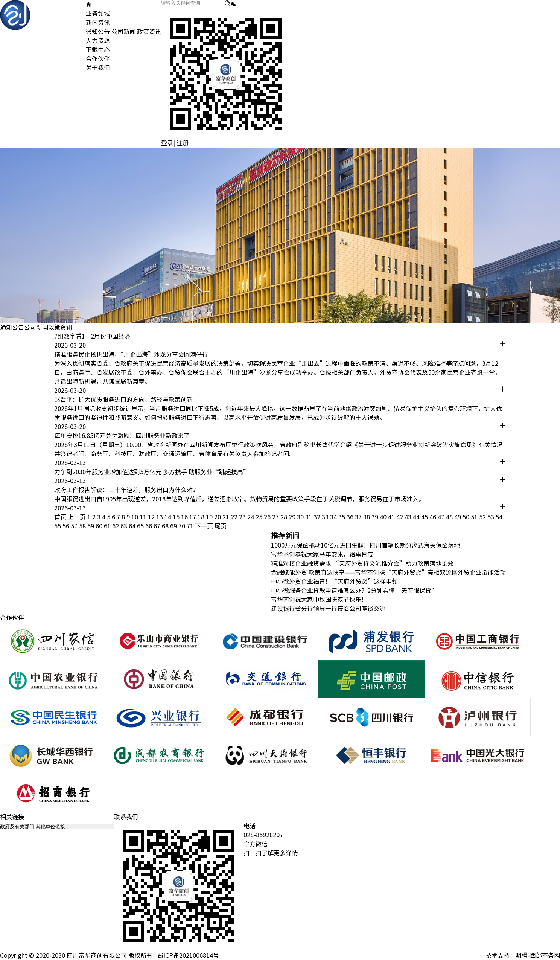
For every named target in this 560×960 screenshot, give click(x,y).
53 (492, 517)
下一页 (204, 526)
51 (475, 517)
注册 (183, 143)
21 (227, 517)
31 (309, 517)
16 (185, 517)
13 (160, 517)
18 (202, 517)
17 (193, 517)
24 (251, 517)
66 (149, 526)
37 (359, 517)
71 (191, 526)
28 (285, 517)
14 (169, 517)
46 (434, 517)
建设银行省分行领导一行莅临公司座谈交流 (328, 609)
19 (210, 517)
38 (367, 517)
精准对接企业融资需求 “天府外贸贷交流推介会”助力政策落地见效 (362, 563)
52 (483, 517)
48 (450, 517)
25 (260, 517)
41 (392, 517)
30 (301, 517)
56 (67, 526)
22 (235, 517)
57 (75, 526)
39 (376, 517)
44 (417, 517)
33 (326, 517)
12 (152, 517)
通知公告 (98, 32)
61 (108, 526)
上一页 (77, 517)
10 (135, 517)
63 (125, 526)
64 (133, 526)
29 (293, 517)
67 (158, 526)
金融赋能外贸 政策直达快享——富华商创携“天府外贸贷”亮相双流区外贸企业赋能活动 (388, 572)
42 (400, 517)
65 (141, 526)
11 (144, 517)
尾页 (221, 526)
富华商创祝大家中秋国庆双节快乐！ (319, 600)
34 (334, 517)
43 (409, 517)
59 (91, 526)
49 (458, 517)
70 (183, 526)
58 (83, 526)
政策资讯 (149, 32)
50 (467, 517)
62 (116, 526)
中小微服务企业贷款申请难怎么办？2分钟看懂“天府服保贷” (354, 591)
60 (100, 526)
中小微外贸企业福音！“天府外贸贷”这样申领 (334, 581)
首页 (60, 517)
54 (499, 517)
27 (276, 517)
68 (166, 526)
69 (174, 526)
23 (243, 517)
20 (218, 517)
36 (351, 517)
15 (177, 517)
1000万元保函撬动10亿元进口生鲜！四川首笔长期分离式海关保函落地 (365, 545)
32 (318, 517)
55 (58, 526)
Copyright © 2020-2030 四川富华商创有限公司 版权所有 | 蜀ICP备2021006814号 (110, 955)
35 (342, 517)
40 (384, 517)
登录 (167, 143)
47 (442, 517)
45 (425, 517)
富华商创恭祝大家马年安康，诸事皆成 (322, 554)
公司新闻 (123, 32)
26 (268, 517)
